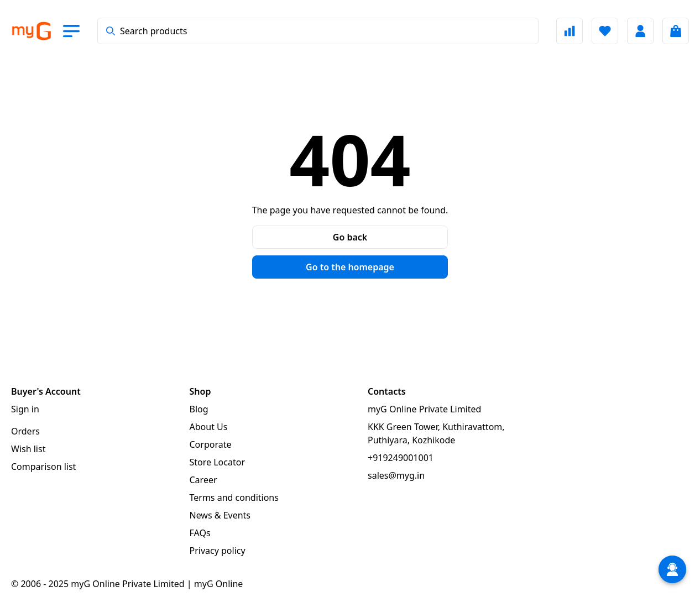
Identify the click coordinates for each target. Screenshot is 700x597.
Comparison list (43, 467)
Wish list (28, 449)
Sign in (25, 409)
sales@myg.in (396, 475)
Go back (350, 237)
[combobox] (318, 31)
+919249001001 (401, 458)
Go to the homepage (350, 267)
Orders (25, 431)
